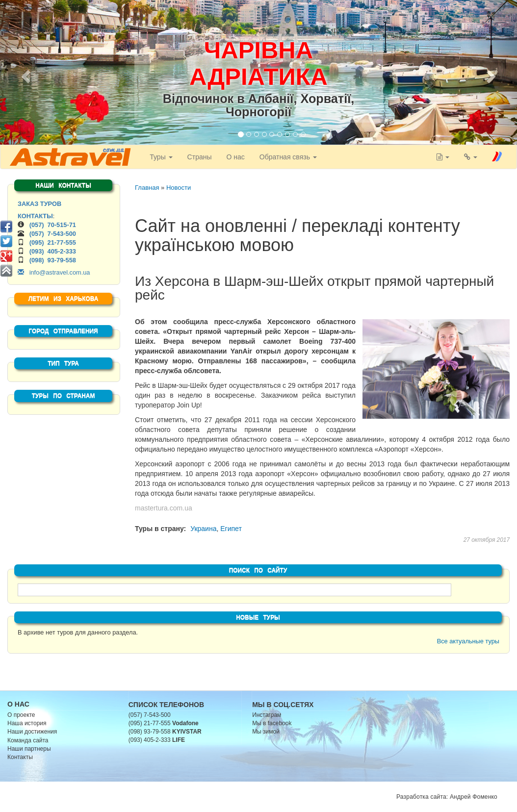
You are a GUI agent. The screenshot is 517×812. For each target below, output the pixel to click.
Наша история (27, 723)
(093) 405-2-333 (53, 251)
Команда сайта (28, 740)
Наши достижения (32, 732)
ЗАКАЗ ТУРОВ (39, 204)
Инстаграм (267, 715)
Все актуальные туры (468, 641)
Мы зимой (266, 732)
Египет (231, 529)
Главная (147, 188)
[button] (25, 74)
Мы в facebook (272, 723)
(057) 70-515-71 (53, 225)
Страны (198, 157)
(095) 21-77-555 (53, 242)
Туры (159, 157)
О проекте (21, 715)
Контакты (20, 757)
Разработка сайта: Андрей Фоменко (447, 797)
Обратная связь (287, 157)
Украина (203, 529)
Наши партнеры (29, 749)
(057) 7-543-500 (53, 234)
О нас (234, 157)
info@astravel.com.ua (54, 272)
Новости (179, 188)
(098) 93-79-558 (53, 260)
